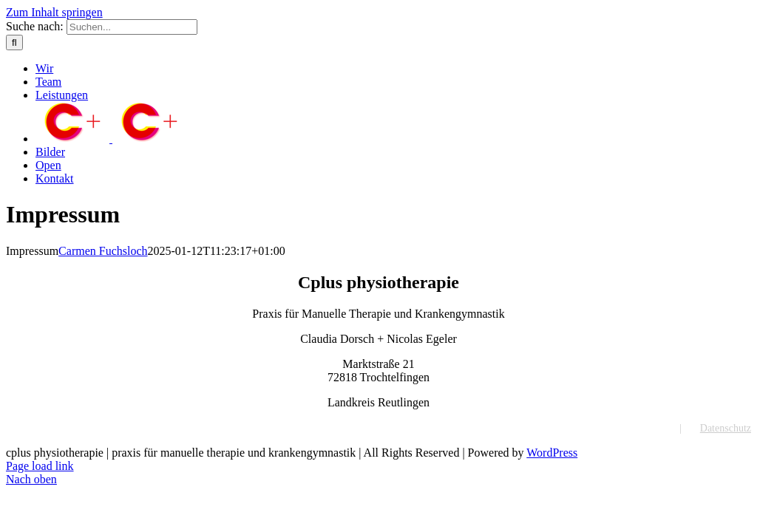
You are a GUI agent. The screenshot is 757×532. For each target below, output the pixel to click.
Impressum (638, 428)
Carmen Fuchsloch (103, 251)
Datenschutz (726, 428)
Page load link (40, 466)
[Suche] (14, 42)
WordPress (552, 453)
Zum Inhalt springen (54, 12)
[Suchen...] (132, 27)
